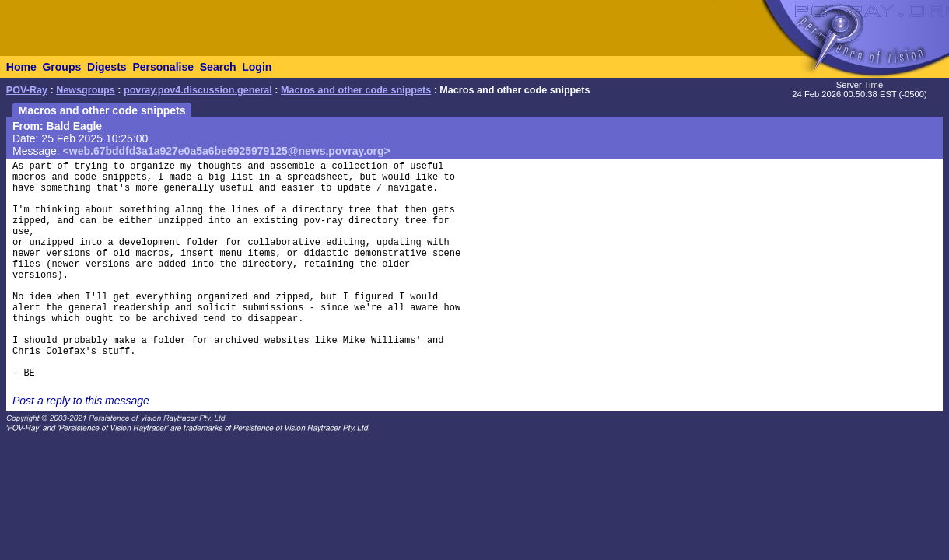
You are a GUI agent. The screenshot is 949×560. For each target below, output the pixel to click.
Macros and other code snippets (356, 90)
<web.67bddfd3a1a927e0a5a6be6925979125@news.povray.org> (227, 151)
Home (21, 67)
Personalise (163, 67)
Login (257, 67)
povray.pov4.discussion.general (198, 90)
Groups (61, 67)
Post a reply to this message (81, 401)
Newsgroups (86, 90)
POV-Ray (27, 90)
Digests (107, 67)
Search (218, 67)
